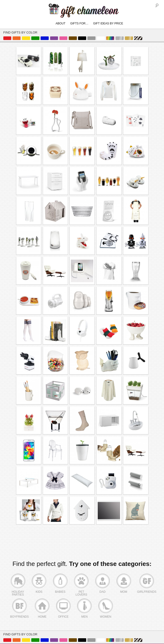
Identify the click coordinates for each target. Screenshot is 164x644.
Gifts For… (79, 23)
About (61, 23)
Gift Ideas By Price (108, 23)
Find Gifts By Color (20, 32)
